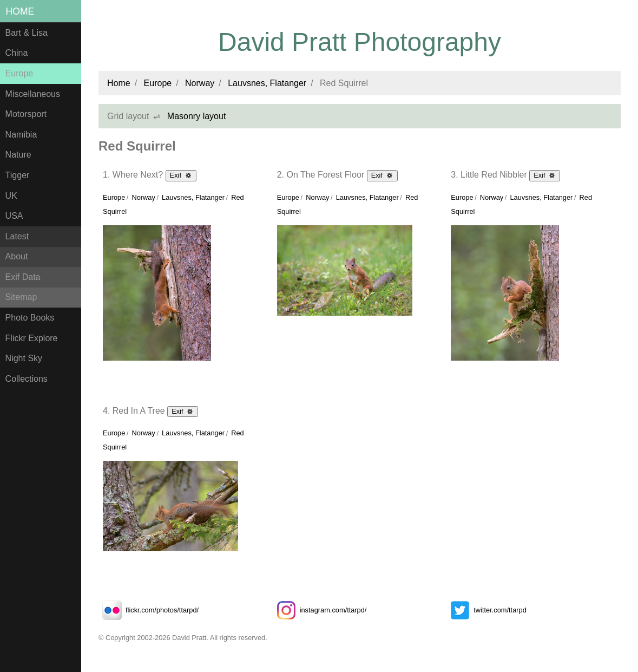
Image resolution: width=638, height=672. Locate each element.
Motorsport (26, 114)
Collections (27, 379)
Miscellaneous (33, 94)
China (17, 53)
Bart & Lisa (27, 33)
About (17, 256)
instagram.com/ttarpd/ (320, 610)
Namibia (21, 135)
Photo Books (30, 318)
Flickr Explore (32, 338)
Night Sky (24, 358)
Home (20, 11)
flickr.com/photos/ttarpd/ (149, 610)
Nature (18, 155)
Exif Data (23, 277)
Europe (19, 73)
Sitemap (21, 297)
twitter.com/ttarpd (486, 610)
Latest (17, 236)
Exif (181, 175)
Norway (200, 83)
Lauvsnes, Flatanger (267, 83)
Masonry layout (197, 116)
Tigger (18, 175)
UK (11, 196)
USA (14, 216)
